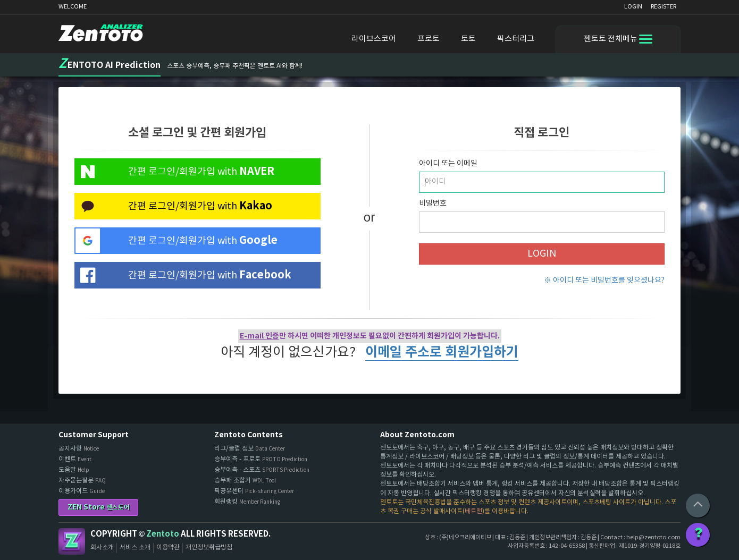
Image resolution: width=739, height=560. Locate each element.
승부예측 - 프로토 (261, 459)
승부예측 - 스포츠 (262, 470)
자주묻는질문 (82, 481)
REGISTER (664, 7)
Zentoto (72, 541)
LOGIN (633, 7)
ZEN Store (99, 507)
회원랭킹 (247, 502)
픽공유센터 (254, 491)
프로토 (429, 39)
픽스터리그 (516, 39)
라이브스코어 (374, 39)
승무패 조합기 (245, 481)
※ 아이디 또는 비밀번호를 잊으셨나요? (604, 281)
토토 (468, 39)
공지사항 (79, 449)
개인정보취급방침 (209, 548)
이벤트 (75, 459)
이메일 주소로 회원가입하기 (442, 352)
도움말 (74, 470)
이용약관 (168, 548)
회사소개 (102, 548)
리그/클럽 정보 (250, 449)
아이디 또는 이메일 (448, 164)
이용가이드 (82, 491)
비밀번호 (433, 203)
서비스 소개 (135, 548)
